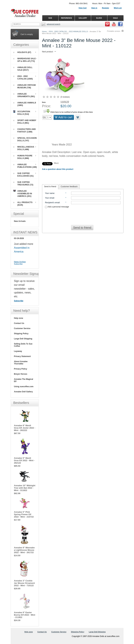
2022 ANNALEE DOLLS (78, 31)
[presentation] (83, 216)
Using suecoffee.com (24, 387)
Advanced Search (54, 24)
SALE (115, 18)
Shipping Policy (21, 334)
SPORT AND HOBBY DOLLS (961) (25, 122)
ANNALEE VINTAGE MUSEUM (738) (25, 86)
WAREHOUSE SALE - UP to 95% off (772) (25, 60)
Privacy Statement (22, 356)
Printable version (114, 31)
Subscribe (18, 264)
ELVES (99, 18)
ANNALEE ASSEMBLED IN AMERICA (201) (23, 194)
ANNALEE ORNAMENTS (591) (24, 95)
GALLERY (83, 18)
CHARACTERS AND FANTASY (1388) (24, 131)
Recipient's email (52, 203)
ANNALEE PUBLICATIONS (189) (25, 166)
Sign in (94, 8)
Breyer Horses (21, 374)
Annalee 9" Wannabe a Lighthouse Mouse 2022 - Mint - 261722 (24, 550)
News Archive (20, 262)
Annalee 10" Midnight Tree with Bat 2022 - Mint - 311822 (25, 488)
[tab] (50, 187)
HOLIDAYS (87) (22, 52)
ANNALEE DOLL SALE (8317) (23, 69)
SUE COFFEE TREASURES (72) (23, 183)
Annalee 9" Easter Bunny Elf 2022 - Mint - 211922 (25, 615)
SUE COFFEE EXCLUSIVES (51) (23, 175)
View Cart (83, 8)
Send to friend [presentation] (50, 187)
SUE (50, 18)
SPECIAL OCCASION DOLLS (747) (25, 139)
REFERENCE (67, 18)
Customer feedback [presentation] (69, 187)
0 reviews (65, 97)
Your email (50, 198)
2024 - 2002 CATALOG (58, 31)
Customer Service (22, 328)
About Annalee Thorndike (21, 363)
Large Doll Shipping (23, 339)
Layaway (18, 351)
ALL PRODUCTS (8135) (23, 204)
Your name (50, 193)
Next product (49, 52)
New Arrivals (20, 221)
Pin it (56, 163)
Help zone (19, 318)
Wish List (118, 8)
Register (105, 8)
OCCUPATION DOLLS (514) (22, 113)
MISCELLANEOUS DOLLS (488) (24, 148)
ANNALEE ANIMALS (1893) (25, 104)
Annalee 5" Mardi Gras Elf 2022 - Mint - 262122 (24, 460)
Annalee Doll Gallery (23, 392)
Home (44, 31)
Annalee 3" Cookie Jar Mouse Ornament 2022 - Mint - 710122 (24, 583)
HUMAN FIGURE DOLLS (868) (23, 157)
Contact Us (19, 323)
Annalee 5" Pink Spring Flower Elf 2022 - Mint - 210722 (24, 514)
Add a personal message (57, 207)
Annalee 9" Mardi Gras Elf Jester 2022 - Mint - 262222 (25, 428)
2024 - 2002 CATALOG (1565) (23, 78)
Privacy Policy (21, 369)
